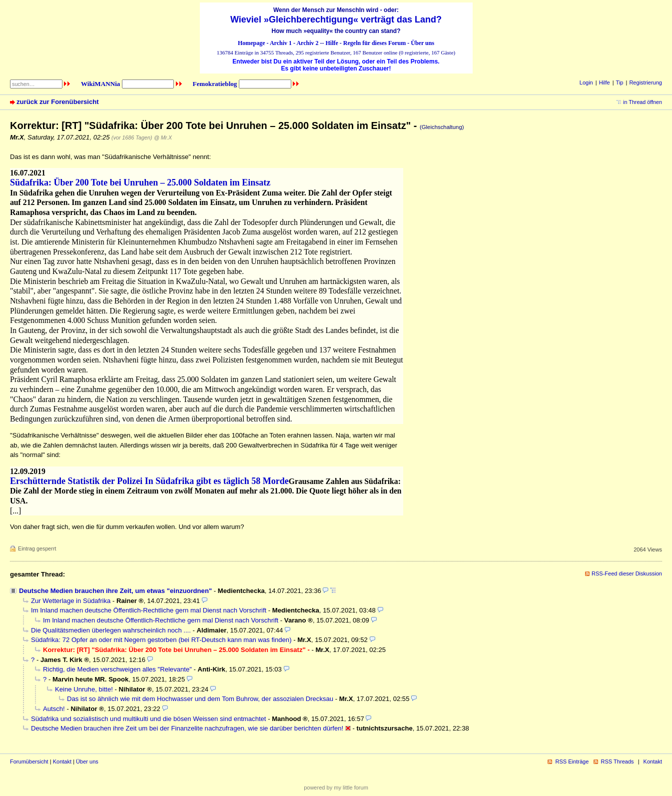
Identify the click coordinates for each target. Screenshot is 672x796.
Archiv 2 (307, 43)
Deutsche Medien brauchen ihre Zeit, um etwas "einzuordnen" (115, 591)
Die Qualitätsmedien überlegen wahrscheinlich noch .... (111, 630)
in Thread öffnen (643, 102)
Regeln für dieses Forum (374, 43)
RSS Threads (618, 761)
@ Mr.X (163, 137)
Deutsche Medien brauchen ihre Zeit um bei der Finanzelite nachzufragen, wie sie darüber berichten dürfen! (187, 728)
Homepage (252, 43)
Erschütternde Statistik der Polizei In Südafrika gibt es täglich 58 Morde (149, 481)
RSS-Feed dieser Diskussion (627, 573)
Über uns (422, 43)
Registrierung (646, 82)
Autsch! (54, 709)
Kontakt (62, 761)
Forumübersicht (29, 761)
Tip (620, 82)
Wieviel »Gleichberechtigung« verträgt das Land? (336, 19)
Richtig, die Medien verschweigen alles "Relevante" (117, 669)
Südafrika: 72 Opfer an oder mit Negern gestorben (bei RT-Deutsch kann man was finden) (161, 640)
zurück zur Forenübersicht (58, 102)
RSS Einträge (572, 761)
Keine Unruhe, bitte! (84, 689)
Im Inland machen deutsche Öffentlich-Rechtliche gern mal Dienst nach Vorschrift (149, 610)
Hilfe (332, 43)
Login (586, 82)
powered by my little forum (336, 787)
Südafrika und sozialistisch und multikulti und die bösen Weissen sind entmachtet (149, 719)
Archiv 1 (281, 43)
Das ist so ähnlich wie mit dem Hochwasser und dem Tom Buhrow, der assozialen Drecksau (200, 699)
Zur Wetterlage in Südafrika (71, 601)
